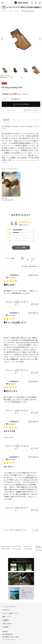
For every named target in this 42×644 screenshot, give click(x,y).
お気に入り (36, 3)
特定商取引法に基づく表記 (10, 637)
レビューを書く (21, 248)
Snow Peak (21, 3)
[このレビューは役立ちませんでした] (36, 304)
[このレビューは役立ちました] (32, 304)
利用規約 (5, 632)
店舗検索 (6, 620)
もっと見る (20, 362)
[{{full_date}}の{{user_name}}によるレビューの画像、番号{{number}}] (8, 330)
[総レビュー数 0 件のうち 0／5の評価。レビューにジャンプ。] (11, 99)
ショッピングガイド (10, 607)
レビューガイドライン (9, 640)
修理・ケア (6, 617)
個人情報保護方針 (8, 634)
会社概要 (6, 627)
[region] (21, 230)
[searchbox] (12, 258)
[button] (40, 39)
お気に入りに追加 (32, 110)
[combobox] (30, 266)
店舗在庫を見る (11, 110)
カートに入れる (23, 104)
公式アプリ (6, 610)
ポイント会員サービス (10, 613)
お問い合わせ (7, 624)
